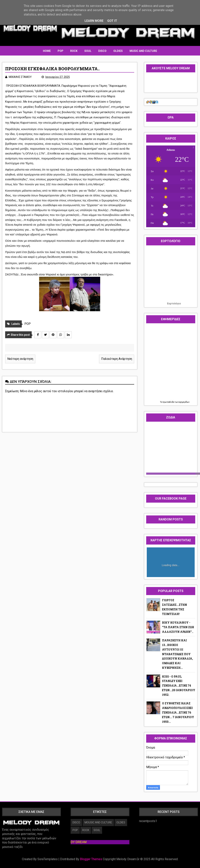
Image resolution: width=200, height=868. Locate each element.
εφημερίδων (184, 402)
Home (47, 51)
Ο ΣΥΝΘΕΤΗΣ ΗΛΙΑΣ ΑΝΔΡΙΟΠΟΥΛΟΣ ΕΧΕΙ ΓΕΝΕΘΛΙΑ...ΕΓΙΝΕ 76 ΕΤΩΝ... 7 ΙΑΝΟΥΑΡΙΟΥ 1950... (178, 712)
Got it (112, 21)
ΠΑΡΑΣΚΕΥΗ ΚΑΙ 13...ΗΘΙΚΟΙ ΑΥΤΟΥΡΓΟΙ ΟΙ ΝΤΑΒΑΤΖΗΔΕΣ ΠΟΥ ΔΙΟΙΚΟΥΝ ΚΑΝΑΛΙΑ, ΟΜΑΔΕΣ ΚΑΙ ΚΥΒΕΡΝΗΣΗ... (177, 654)
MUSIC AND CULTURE (143, 51)
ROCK (74, 51)
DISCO (102, 51)
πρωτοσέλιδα (169, 402)
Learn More (94, 21)
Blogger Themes (91, 859)
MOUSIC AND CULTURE (98, 822)
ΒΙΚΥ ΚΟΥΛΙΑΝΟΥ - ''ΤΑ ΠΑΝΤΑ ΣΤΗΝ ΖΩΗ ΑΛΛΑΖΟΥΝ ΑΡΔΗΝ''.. (178, 627)
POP (60, 51)
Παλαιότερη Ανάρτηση (117, 359)
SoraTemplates (48, 859)
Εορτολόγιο (174, 303)
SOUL (88, 51)
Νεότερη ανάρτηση (20, 359)
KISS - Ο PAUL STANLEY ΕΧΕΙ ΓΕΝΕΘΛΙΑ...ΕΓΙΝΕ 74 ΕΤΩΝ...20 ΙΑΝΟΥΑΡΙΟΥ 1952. (179, 686)
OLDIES (118, 51)
